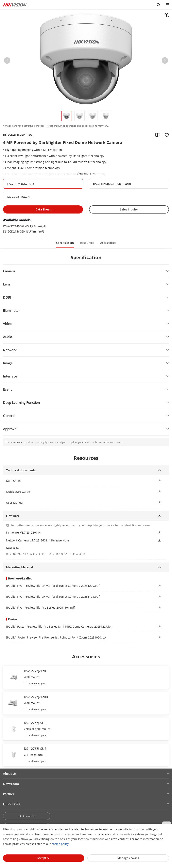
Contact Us (27, 816)
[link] (79, 586)
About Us (10, 774)
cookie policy (60, 844)
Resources (87, 243)
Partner (9, 794)
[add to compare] (157, 135)
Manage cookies (128, 858)
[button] (7, 61)
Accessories (108, 243)
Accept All (44, 858)
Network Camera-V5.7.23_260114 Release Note (38, 540)
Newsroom (11, 784)
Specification (65, 243)
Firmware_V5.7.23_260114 (23, 532)
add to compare (37, 684)
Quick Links (12, 804)
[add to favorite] (166, 135)
